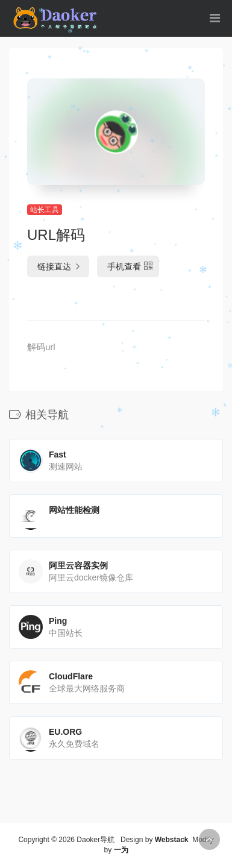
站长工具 (45, 210)
